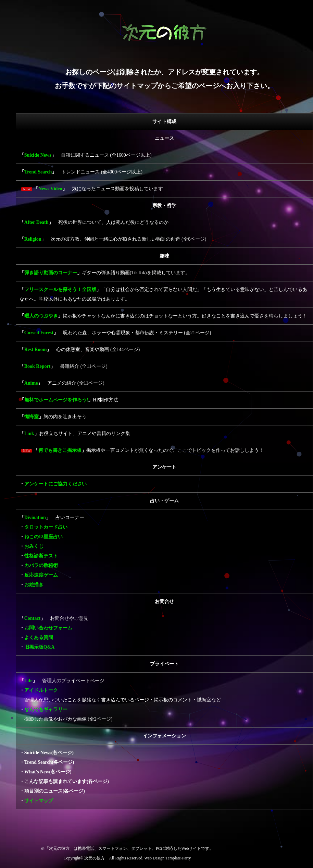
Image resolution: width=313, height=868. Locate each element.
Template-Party (178, 858)
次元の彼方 (95, 858)
